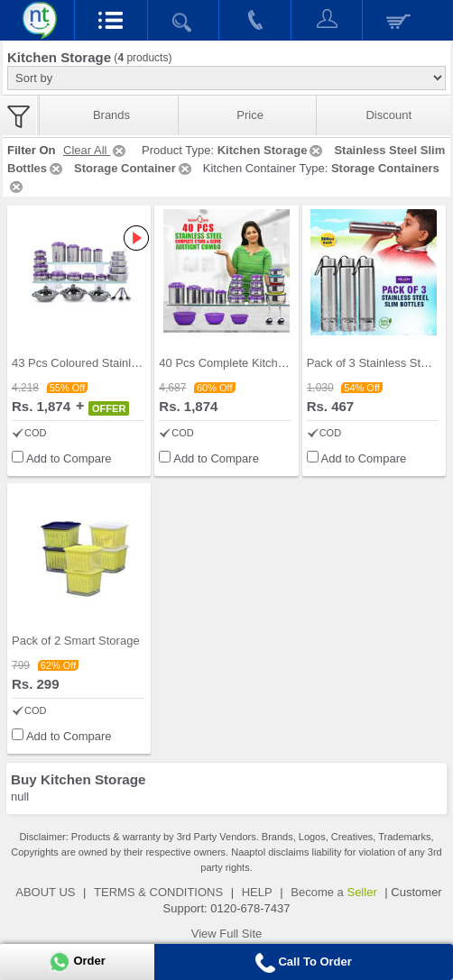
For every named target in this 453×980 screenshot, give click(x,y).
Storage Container (134, 168)
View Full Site (227, 934)
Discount (388, 115)
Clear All (96, 150)
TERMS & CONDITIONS (158, 892)
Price (250, 115)
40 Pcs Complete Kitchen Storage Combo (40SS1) (291, 363)
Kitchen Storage (272, 150)
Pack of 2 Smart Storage (76, 641)
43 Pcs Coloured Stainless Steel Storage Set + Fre (143, 363)
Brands (111, 115)
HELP (257, 892)
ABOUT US (45, 892)
